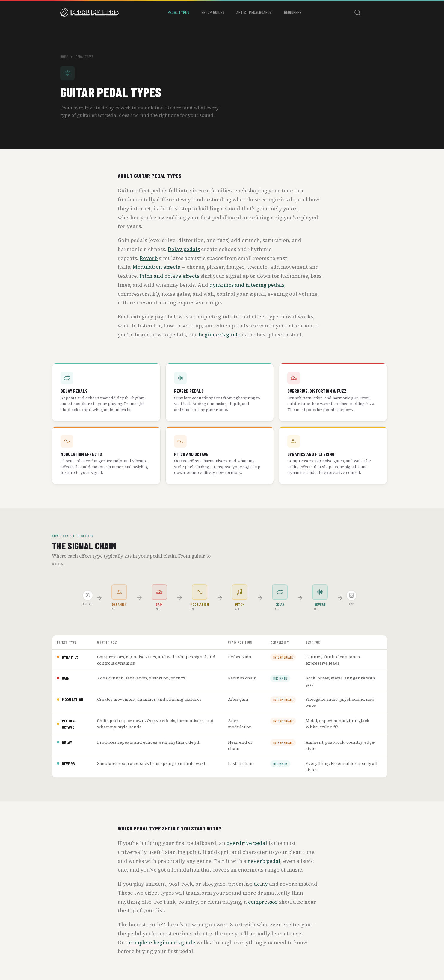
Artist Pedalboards (254, 12)
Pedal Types (179, 12)
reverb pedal (264, 861)
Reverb (149, 258)
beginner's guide (220, 335)
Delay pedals (184, 249)
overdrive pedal (247, 843)
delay (261, 884)
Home (64, 56)
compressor (263, 902)
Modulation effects (156, 267)
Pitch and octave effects (169, 276)
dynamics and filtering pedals (247, 285)
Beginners (293, 12)
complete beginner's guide (162, 943)
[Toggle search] (357, 13)
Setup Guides (213, 12)
